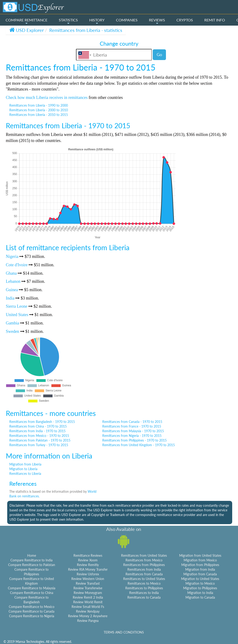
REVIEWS (157, 21)
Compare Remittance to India (31, 560)
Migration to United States (200, 579)
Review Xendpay (88, 611)
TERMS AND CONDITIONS (124, 632)
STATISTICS (68, 21)
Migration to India (200, 593)
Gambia (12, 323)
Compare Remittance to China (32, 593)
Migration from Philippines (200, 565)
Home (32, 555)
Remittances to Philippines (144, 588)
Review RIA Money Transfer (88, 569)
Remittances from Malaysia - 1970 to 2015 (133, 431)
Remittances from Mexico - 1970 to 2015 (39, 436)
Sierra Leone (17, 306)
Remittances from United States (144, 555)
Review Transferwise (88, 588)
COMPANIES (127, 20)
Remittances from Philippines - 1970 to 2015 (134, 440)
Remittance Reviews (88, 555)
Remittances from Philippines (144, 565)
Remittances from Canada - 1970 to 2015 (132, 422)
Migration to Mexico (200, 583)
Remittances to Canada (144, 597)
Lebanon (13, 281)
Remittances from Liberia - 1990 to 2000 (39, 105)
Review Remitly (88, 565)
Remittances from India (144, 569)
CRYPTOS (185, 20)
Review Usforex (88, 574)
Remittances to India (144, 593)
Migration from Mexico (200, 560)
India (10, 298)
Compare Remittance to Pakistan (32, 565)
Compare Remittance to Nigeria (32, 616)
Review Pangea (88, 621)
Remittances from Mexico (144, 560)
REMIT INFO (215, 20)
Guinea (12, 290)
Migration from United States (200, 555)
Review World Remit (88, 602)
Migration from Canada (200, 574)
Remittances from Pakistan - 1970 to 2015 (40, 440)
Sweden (12, 331)
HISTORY (97, 21)
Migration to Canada (200, 597)
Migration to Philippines (200, 588)
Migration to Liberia (23, 469)
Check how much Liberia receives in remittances (47, 98)
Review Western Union (88, 579)
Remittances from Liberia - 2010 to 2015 (39, 115)
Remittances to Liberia (25, 474)
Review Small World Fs (88, 607)
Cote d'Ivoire (17, 265)
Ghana (11, 273)
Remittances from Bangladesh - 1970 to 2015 (42, 422)
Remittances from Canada (144, 574)
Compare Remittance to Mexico (32, 607)
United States (17, 315)
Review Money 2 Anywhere (88, 616)
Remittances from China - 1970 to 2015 (38, 426)
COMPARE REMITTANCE (26, 21)
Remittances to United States (144, 579)
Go (159, 54)
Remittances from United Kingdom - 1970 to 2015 (139, 445)
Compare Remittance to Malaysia (32, 588)
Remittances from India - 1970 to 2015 (37, 431)
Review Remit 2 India (88, 597)
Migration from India (200, 569)
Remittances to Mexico (144, 583)
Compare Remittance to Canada (31, 611)
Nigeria (12, 256)
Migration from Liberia (25, 464)
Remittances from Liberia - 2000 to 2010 (39, 110)
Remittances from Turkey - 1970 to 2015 (39, 445)
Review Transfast (88, 583)
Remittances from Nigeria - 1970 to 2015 (132, 436)
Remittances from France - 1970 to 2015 (132, 426)
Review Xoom (88, 560)
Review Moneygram (88, 593)
